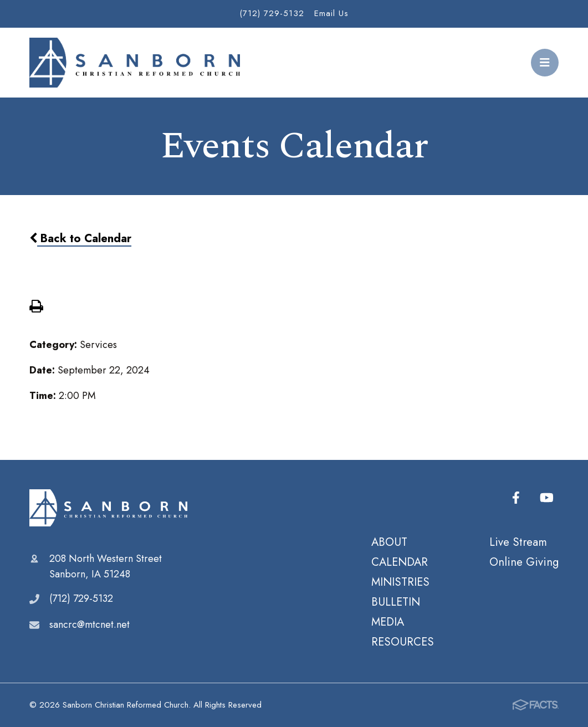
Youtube (547, 498)
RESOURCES (403, 642)
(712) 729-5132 (272, 13)
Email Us (331, 13)
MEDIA (388, 622)
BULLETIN (396, 602)
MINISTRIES (400, 582)
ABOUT (389, 542)
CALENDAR (400, 562)
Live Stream (518, 542)
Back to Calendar (80, 238)
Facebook (516, 498)
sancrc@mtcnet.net (90, 624)
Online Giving (524, 562)
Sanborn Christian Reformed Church (108, 508)
